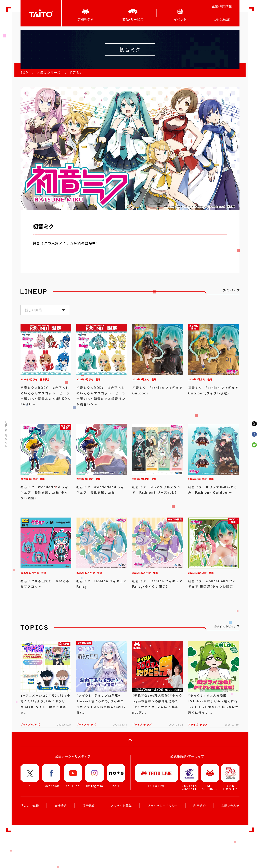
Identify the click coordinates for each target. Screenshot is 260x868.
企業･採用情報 (222, 6)
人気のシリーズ (49, 72)
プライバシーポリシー (162, 806)
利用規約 (199, 806)
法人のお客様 (30, 806)
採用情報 (88, 806)
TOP (24, 72)
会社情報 (61, 806)
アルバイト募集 (121, 806)
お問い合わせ (230, 806)
